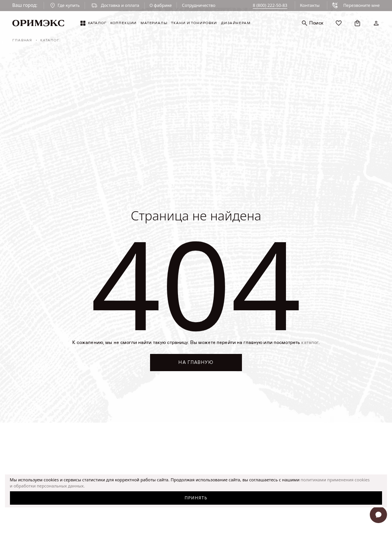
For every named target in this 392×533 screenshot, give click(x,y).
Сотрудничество (199, 5)
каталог (310, 343)
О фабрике (160, 5)
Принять (196, 498)
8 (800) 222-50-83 (270, 5)
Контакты (310, 5)
